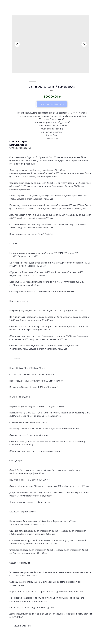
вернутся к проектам (16, 4)
